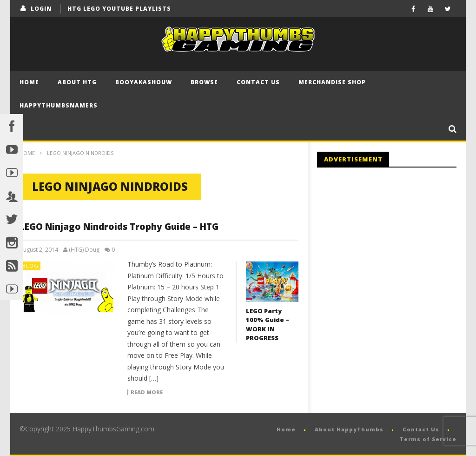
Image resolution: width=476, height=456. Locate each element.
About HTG (77, 82)
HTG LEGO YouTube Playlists (119, 9)
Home (29, 82)
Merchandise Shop (332, 82)
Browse (204, 82)
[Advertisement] (395, 251)
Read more (147, 392)
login (41, 9)
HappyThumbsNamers (59, 105)
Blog (30, 265)
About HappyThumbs (349, 429)
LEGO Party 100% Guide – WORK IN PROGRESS (268, 325)
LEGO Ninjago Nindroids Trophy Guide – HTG (119, 227)
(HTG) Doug (84, 250)
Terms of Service (428, 439)
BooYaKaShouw (144, 82)
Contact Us (258, 82)
